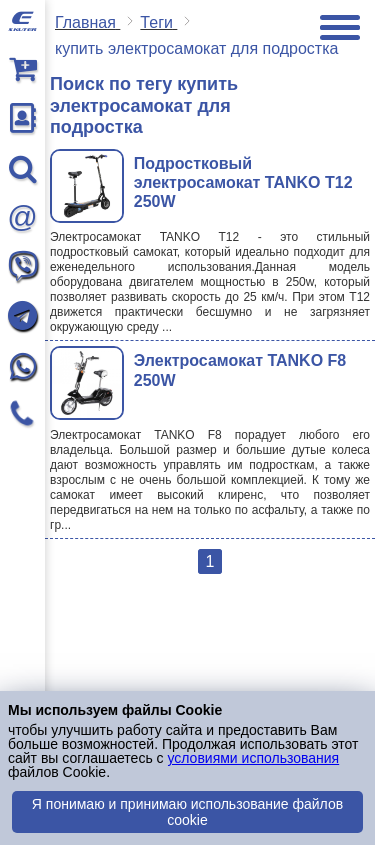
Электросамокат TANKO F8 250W (240, 370)
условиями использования (253, 758)
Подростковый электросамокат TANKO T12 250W (243, 182)
